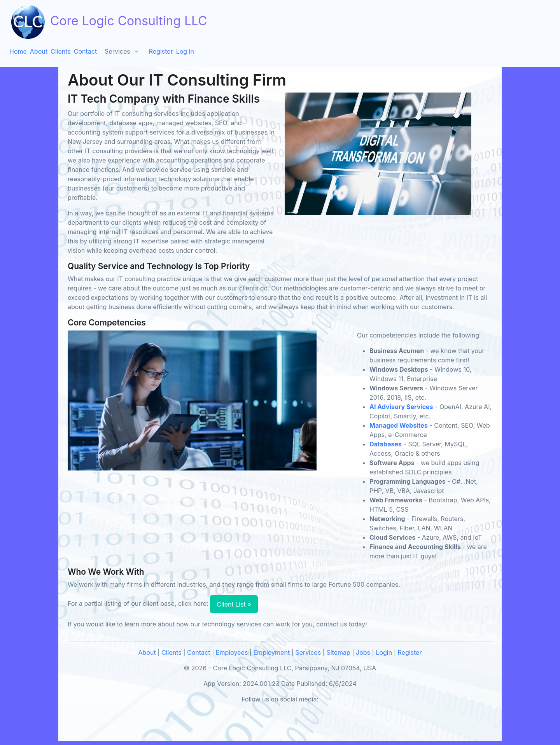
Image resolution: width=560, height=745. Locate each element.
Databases (386, 444)
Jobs (363, 652)
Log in (185, 51)
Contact (85, 51)
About (39, 51)
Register (161, 51)
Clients (61, 51)
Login (384, 652)
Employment (272, 652)
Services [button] (117, 51)
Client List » (234, 604)
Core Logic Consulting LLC (108, 22)
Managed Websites (399, 425)
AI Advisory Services (401, 407)
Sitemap (338, 652)
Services (308, 652)
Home (18, 51)
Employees (232, 652)
